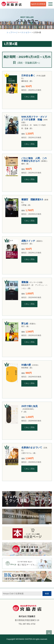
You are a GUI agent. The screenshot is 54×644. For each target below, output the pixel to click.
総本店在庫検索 (39, 4)
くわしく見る (29, 97)
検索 (47, 594)
